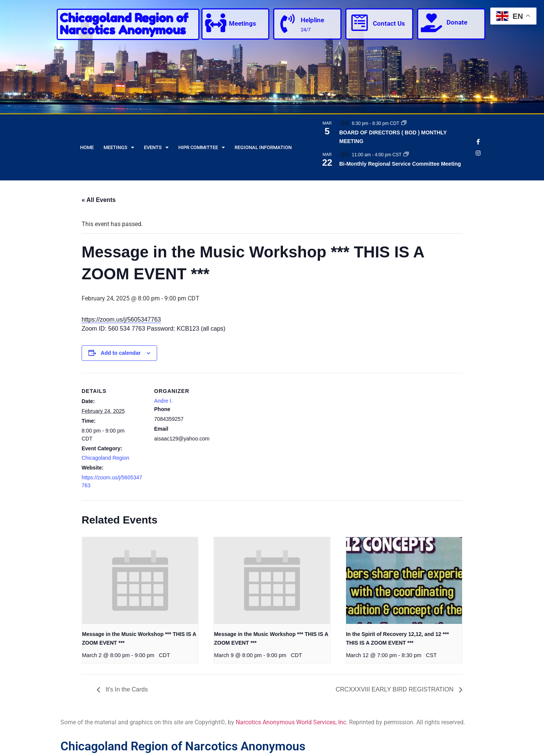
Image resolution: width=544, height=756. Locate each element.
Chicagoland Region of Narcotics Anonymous (124, 24)
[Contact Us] (360, 23)
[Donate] (431, 23)
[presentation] (140, 580)
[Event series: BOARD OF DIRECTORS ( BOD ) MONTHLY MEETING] (404, 123)
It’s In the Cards (126, 689)
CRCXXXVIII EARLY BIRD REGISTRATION (395, 689)
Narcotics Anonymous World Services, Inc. (292, 722)
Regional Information (263, 147)
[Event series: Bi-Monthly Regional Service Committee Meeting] (406, 155)
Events (156, 147)
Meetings (243, 23)
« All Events (99, 200)
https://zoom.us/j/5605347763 (121, 319)
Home (87, 147)
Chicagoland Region (105, 458)
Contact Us (389, 23)
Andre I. (163, 401)
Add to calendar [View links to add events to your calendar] (121, 353)
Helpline (312, 20)
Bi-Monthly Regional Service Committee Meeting (400, 164)
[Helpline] (287, 23)
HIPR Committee (202, 147)
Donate (457, 22)
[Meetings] (216, 23)
